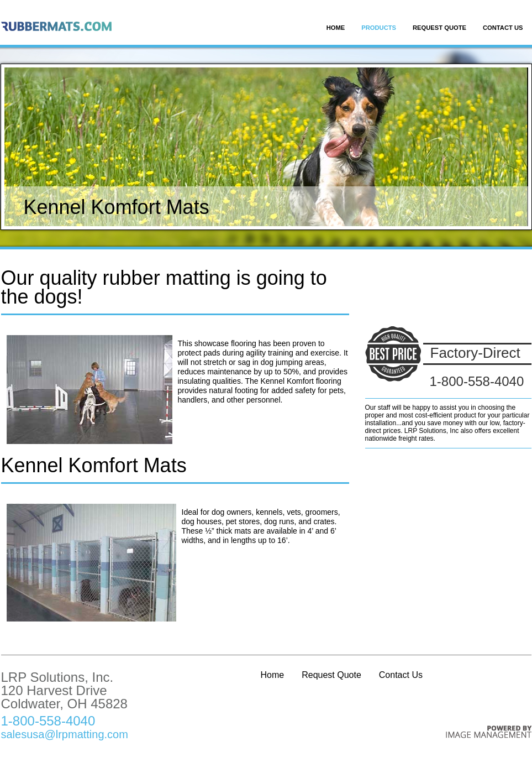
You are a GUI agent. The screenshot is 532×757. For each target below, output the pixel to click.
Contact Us (503, 28)
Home (336, 28)
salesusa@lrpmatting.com (65, 734)
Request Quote (439, 28)
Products (379, 28)
